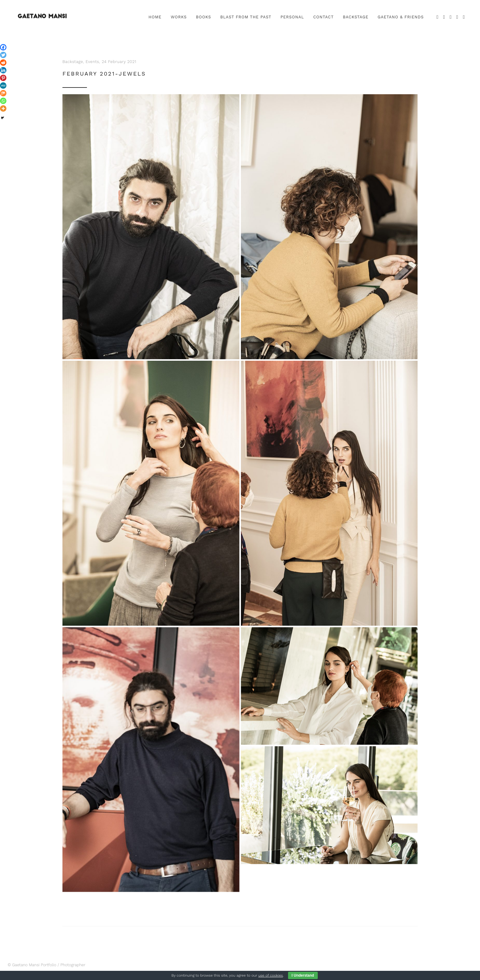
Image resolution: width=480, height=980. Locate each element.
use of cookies (271, 975)
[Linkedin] (3, 70)
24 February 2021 (119, 62)
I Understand (303, 975)
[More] (3, 108)
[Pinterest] (3, 78)
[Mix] (3, 93)
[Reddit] (3, 63)
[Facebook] (3, 47)
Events (92, 62)
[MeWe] (3, 86)
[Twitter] (3, 55)
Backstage (73, 62)
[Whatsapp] (3, 101)
